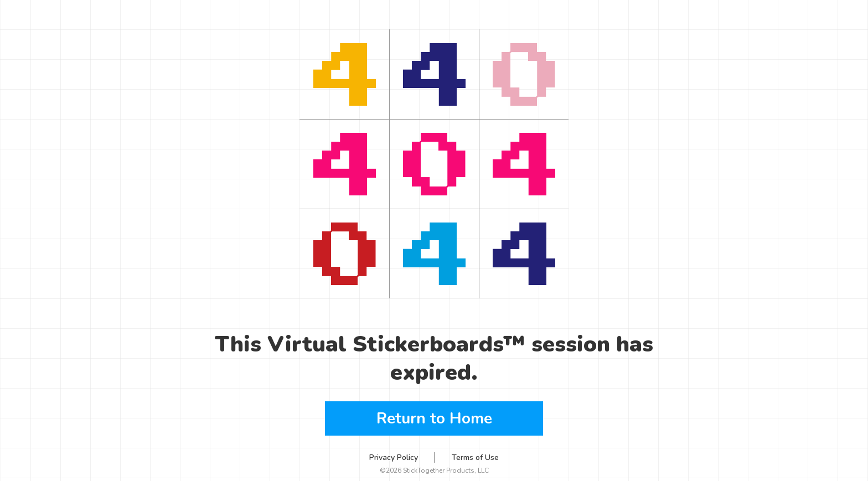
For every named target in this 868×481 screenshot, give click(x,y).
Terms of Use (475, 457)
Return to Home (434, 418)
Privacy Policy (394, 457)
